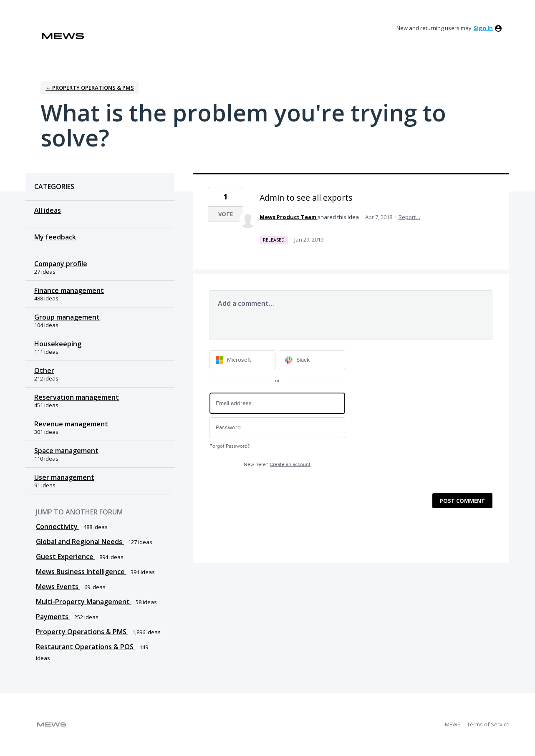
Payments (53, 617)
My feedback (55, 237)
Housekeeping (58, 344)
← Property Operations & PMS (90, 88)
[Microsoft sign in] (243, 360)
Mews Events (58, 587)
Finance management (69, 290)
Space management (66, 451)
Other (44, 370)
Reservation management (77, 397)
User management (64, 477)
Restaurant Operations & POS (86, 647)
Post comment (462, 501)
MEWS (453, 724)
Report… (409, 217)
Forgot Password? (230, 446)
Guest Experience (66, 557)
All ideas (48, 210)
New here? (277, 465)
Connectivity (58, 527)
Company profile (61, 264)
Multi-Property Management (84, 602)
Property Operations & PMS (82, 632)
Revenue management (71, 424)
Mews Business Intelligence (81, 572)
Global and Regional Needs (80, 542)
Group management (67, 317)
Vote (226, 214)
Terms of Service (488, 724)
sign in (483, 28)
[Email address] (277, 403)
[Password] (277, 428)
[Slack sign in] (312, 360)
